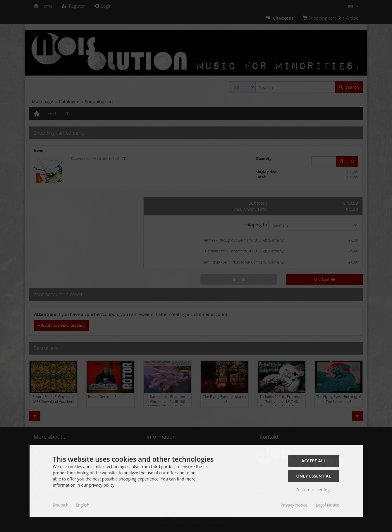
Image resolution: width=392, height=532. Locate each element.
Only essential (314, 476)
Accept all (314, 461)
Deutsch (61, 505)
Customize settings (314, 490)
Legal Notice (328, 505)
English (82, 505)
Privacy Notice (294, 505)
